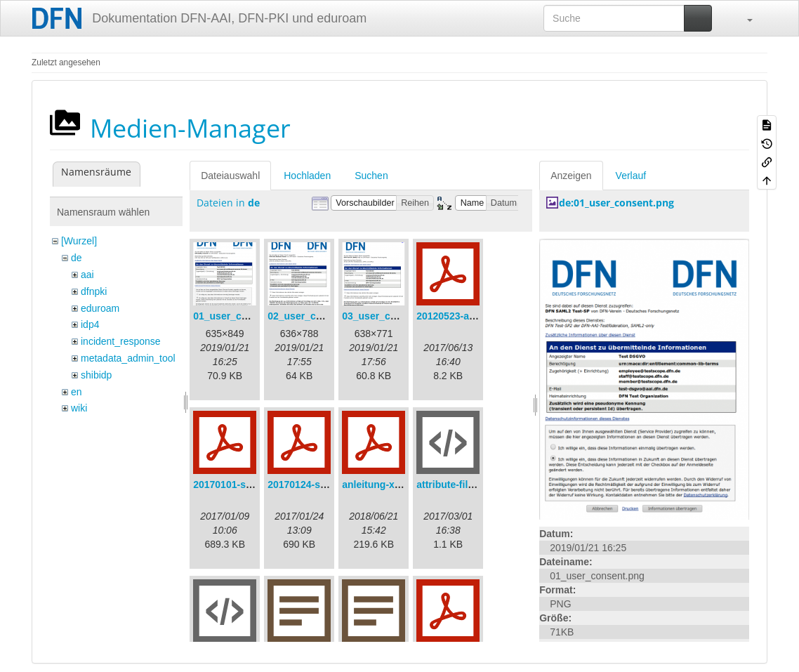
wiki (79, 408)
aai (87, 275)
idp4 (90, 324)
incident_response (121, 341)
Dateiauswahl (230, 176)
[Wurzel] (79, 241)
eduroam (100, 308)
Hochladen (307, 176)
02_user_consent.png (318, 316)
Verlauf (631, 176)
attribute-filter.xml (458, 485)
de (77, 258)
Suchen (371, 176)
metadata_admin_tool (128, 358)
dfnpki (94, 291)
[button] (743, 18)
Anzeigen (571, 176)
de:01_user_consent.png (616, 203)
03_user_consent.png (392, 316)
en (77, 392)
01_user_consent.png (244, 316)
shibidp (96, 375)
